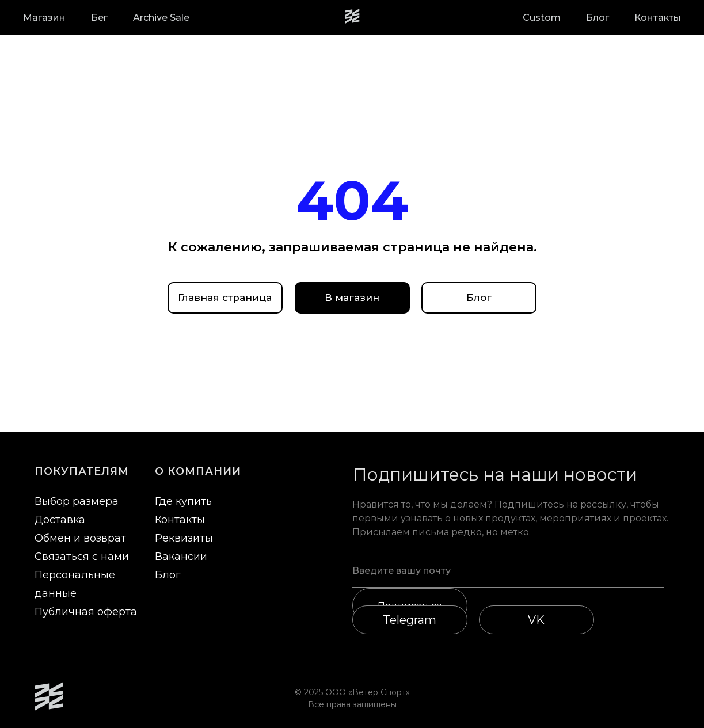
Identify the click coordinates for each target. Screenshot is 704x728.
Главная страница (225, 298)
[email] (509, 571)
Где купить (183, 501)
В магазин (352, 298)
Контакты (658, 18)
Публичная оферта (86, 612)
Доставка (60, 520)
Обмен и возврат (80, 538)
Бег (99, 18)
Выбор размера (77, 501)
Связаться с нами (82, 557)
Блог (598, 18)
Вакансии (181, 557)
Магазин (44, 18)
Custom (542, 18)
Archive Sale (161, 18)
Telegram (410, 620)
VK (536, 620)
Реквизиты (184, 538)
